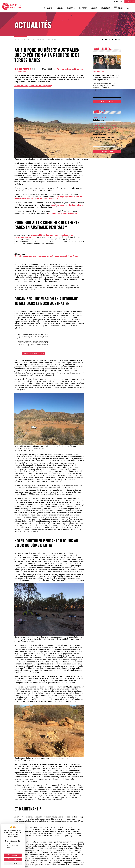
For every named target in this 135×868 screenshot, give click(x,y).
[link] (103, 40)
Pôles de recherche (65, 69)
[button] (113, 40)
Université (48, 8)
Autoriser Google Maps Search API (34, 353)
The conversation (24, 69)
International (106, 8)
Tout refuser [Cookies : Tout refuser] (13, 859)
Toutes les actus (107, 102)
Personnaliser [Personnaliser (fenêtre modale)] (13, 863)
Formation (60, 8)
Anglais (121, 8)
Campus (94, 8)
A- (121, 1)
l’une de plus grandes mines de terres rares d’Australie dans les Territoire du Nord (48, 197)
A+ (118, 1)
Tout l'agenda (107, 151)
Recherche (71, 8)
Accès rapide (130, 1)
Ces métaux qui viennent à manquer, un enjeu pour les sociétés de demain (47, 256)
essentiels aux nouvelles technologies (67, 205)
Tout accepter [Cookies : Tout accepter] (13, 855)
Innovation (83, 8)
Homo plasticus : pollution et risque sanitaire (105, 134)
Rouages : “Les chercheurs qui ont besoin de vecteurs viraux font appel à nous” (106, 77)
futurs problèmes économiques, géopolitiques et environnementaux (44, 236)
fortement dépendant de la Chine (63, 213)
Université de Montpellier (40, 86)
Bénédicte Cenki (21, 86)
